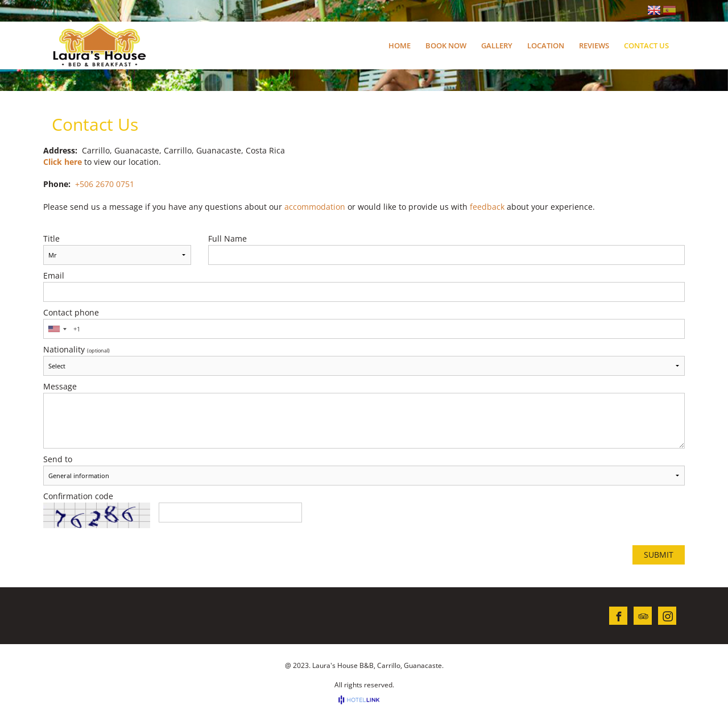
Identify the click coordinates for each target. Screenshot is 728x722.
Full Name (227, 239)
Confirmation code (78, 496)
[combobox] (57, 329)
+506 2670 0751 (105, 184)
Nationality (76, 350)
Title (51, 239)
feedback (487, 207)
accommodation (315, 207)
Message (60, 387)
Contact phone (71, 313)
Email (54, 276)
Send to (58, 459)
